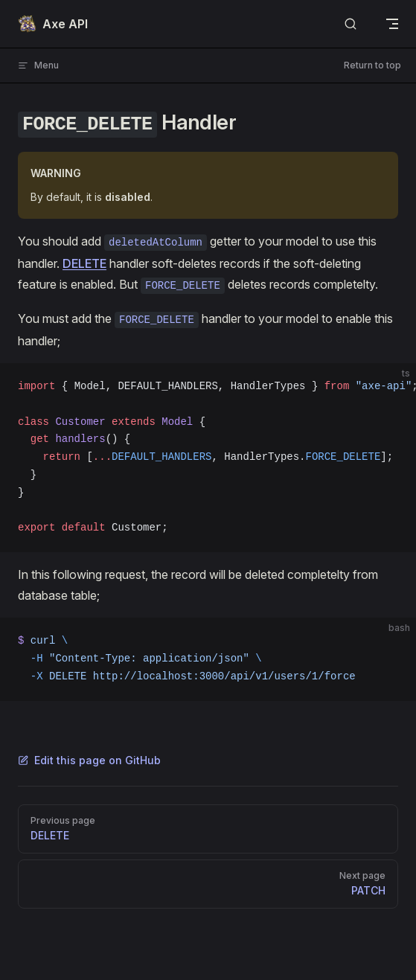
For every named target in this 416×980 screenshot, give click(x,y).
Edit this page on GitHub (89, 760)
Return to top (372, 65)
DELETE (84, 263)
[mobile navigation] (392, 24)
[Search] (351, 24)
